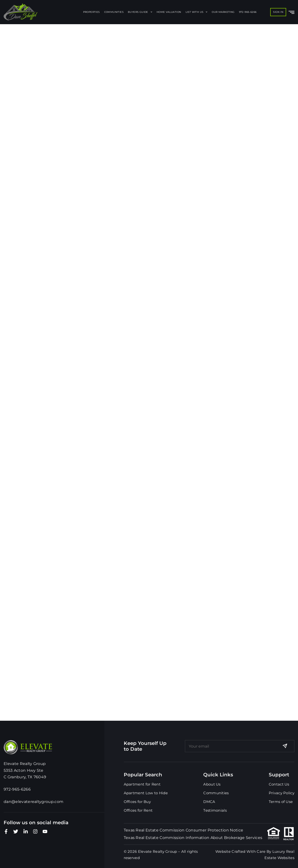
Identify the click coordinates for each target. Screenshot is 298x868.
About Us (212, 784)
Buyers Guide (140, 12)
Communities (114, 12)
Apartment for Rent (142, 784)
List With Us (197, 12)
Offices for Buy (137, 802)
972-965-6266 (248, 12)
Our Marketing (223, 12)
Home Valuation (169, 12)
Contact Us (279, 784)
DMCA (209, 802)
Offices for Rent (138, 810)
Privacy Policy (282, 793)
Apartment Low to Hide (146, 793)
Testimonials (215, 810)
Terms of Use (281, 802)
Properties (91, 12)
